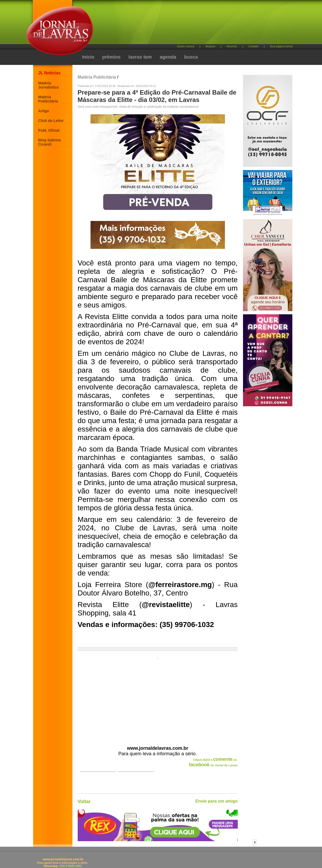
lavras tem (140, 57)
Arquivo (210, 46)
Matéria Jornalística (49, 85)
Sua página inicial (281, 46)
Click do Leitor (51, 121)
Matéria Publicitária (48, 99)
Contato (254, 46)
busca (191, 57)
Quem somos (186, 46)
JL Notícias (49, 73)
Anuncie (232, 46)
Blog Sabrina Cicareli (50, 142)
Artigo (44, 111)
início (88, 57)
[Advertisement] (189, 24)
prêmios (112, 57)
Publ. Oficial (49, 130)
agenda (168, 57)
